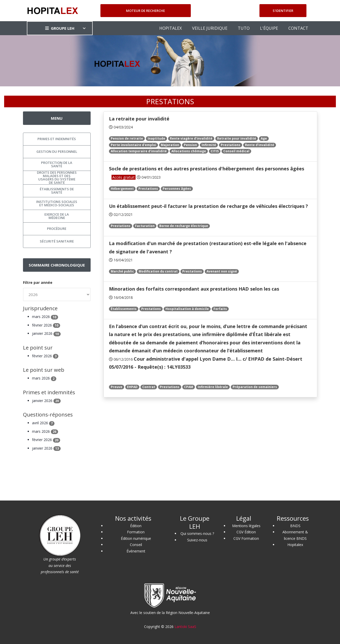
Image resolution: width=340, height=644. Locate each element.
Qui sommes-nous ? (197, 533)
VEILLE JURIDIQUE (210, 28)
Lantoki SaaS (185, 627)
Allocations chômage (189, 151)
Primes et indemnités (57, 139)
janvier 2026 (46, 333)
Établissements (124, 309)
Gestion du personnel (57, 151)
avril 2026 (43, 423)
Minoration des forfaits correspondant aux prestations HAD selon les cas (194, 289)
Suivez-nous (197, 540)
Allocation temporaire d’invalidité (139, 151)
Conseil (136, 545)
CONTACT (298, 28)
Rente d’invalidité (260, 145)
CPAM (189, 387)
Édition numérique (136, 538)
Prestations (231, 145)
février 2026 (46, 325)
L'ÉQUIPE (269, 28)
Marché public (122, 271)
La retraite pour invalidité (139, 119)
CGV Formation (246, 538)
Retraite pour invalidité (237, 138)
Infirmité (209, 145)
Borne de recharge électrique (184, 226)
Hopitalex (295, 545)
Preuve (117, 387)
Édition (136, 526)
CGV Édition (246, 532)
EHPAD (132, 387)
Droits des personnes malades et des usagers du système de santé (57, 178)
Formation (136, 532)
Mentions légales (246, 526)
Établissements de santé (57, 191)
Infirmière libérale (213, 387)
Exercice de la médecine (57, 216)
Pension (190, 145)
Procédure (57, 229)
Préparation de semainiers (255, 387)
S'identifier (283, 11)
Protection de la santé (57, 164)
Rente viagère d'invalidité (191, 138)
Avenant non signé (222, 271)
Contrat (149, 387)
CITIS (215, 151)
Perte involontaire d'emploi (133, 145)
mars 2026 (45, 317)
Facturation (145, 226)
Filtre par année (38, 282)
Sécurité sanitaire (57, 241)
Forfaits (220, 309)
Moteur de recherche (145, 11)
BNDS (295, 526)
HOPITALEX (171, 28)
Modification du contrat (158, 271)
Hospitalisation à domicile (187, 309)
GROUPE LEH (60, 28)
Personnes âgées (177, 189)
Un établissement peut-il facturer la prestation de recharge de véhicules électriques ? (208, 206)
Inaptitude (156, 138)
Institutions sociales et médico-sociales (57, 203)
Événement (136, 551)
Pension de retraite (127, 138)
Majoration (170, 145)
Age (264, 138)
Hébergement (122, 189)
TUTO (244, 28)
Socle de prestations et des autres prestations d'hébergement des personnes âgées (207, 169)
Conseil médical (236, 151)
